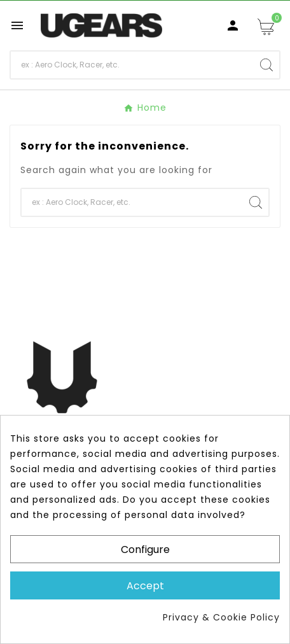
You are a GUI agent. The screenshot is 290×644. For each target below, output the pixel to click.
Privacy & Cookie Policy (221, 617)
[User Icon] (233, 25)
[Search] (132, 65)
